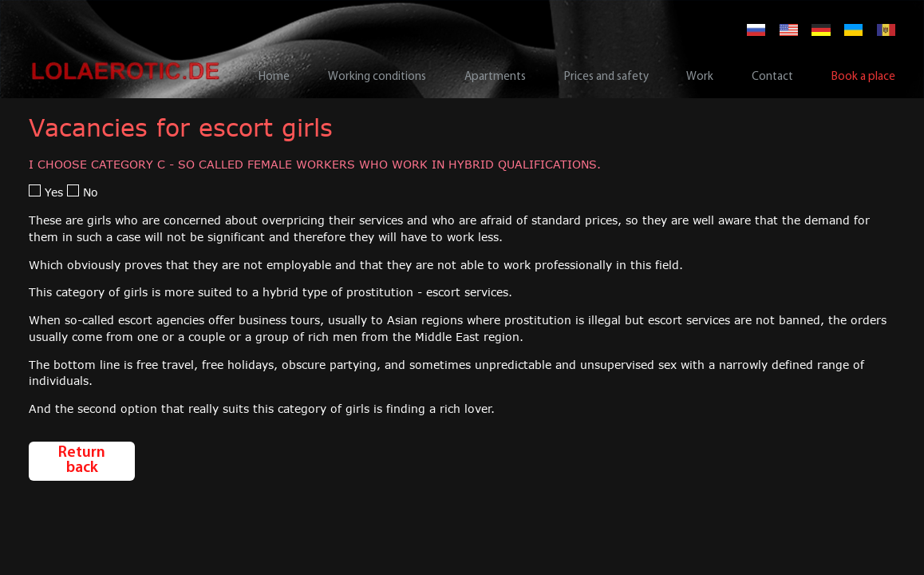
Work (700, 77)
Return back (82, 461)
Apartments (495, 77)
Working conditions (377, 77)
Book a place (863, 77)
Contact (772, 77)
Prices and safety (606, 77)
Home (274, 77)
